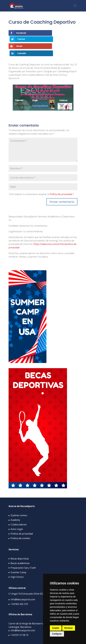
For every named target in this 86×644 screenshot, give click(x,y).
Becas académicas (20, 550)
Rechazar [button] (69, 628)
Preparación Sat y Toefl (23, 554)
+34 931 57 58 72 (19, 622)
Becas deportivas (20, 545)
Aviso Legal (17, 516)
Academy (15, 507)
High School (17, 564)
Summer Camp (18, 559)
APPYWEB (37, 640)
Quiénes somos (19, 502)
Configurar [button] (57, 634)
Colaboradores (19, 511)
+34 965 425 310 (19, 591)
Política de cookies (20, 525)
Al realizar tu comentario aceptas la (43, 181)
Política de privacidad (61, 181)
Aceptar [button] (56, 628)
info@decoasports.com (23, 586)
